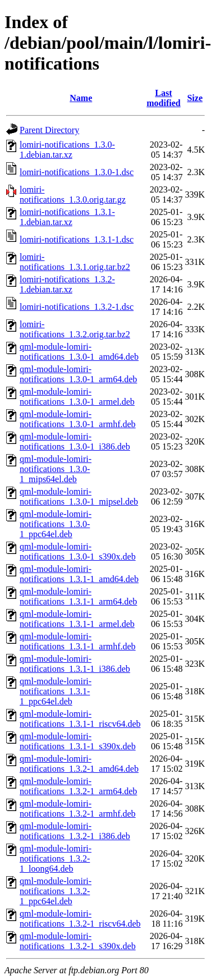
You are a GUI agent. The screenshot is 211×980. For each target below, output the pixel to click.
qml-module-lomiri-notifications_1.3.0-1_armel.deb (77, 397)
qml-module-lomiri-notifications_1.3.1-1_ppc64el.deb (56, 691)
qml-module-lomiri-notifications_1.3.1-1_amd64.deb (79, 574)
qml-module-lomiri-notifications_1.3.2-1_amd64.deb (79, 764)
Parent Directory (49, 130)
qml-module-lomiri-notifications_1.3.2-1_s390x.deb (78, 941)
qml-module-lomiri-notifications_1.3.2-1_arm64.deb (78, 786)
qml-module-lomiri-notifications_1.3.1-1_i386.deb (75, 664)
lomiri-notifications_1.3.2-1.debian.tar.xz (67, 284)
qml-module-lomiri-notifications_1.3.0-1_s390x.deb (78, 551)
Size (195, 98)
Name (81, 98)
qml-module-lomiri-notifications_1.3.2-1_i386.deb (75, 831)
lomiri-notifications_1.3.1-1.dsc (77, 239)
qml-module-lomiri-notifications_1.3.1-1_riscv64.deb (80, 719)
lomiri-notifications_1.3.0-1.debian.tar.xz (67, 150)
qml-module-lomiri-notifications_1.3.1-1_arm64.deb (78, 596)
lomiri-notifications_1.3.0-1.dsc (77, 172)
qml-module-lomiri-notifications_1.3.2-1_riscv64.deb (80, 919)
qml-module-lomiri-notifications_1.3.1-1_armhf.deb (78, 641)
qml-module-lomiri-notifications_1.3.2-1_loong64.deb (56, 858)
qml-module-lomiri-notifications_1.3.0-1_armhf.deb (78, 419)
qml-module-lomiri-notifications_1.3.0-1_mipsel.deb (79, 496)
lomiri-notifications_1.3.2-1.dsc (77, 307)
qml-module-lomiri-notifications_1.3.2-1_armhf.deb (78, 809)
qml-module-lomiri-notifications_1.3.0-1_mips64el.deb (56, 469)
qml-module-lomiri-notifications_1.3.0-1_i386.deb (75, 441)
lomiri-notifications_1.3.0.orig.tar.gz (73, 194)
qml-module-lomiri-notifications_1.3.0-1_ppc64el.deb (56, 524)
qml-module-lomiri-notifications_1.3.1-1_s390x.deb (78, 741)
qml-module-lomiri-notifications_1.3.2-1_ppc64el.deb (56, 891)
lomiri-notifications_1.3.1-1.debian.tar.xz (67, 217)
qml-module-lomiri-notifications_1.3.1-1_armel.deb (77, 619)
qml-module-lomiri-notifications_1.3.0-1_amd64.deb (79, 352)
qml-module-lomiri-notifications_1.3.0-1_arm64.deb (78, 374)
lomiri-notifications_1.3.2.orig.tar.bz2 (75, 329)
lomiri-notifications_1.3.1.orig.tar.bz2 (75, 262)
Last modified (163, 98)
